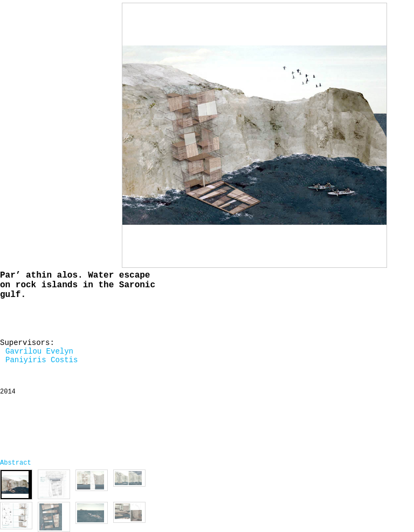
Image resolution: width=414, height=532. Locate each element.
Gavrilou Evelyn (39, 351)
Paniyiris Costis (42, 360)
